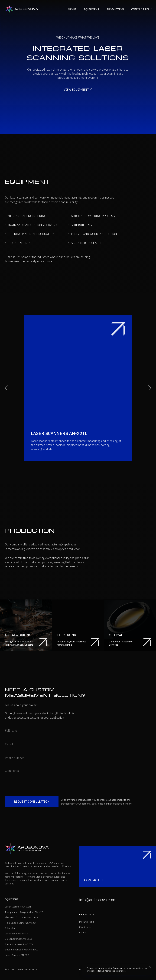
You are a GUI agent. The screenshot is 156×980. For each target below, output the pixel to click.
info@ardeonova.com (97, 900)
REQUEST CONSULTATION (32, 802)
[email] (78, 744)
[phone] (78, 758)
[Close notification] (150, 967)
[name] (78, 731)
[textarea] (78, 780)
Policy (128, 804)
